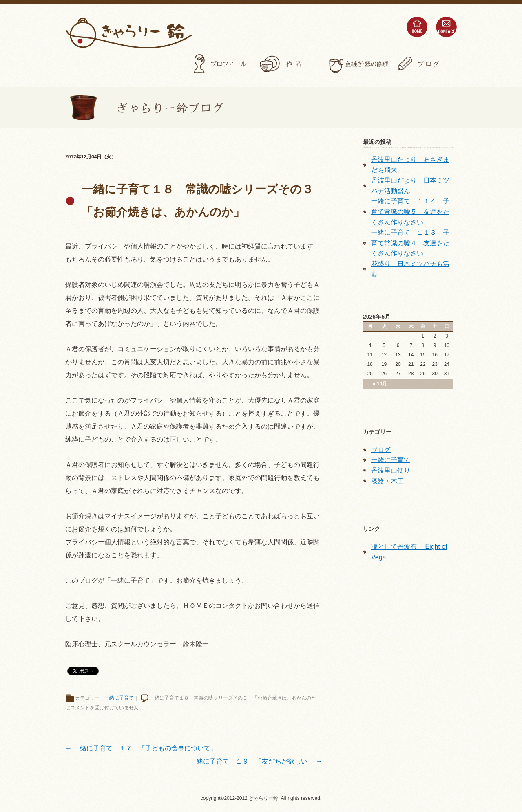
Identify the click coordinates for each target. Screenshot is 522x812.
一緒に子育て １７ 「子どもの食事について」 (141, 748)
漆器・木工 (387, 481)
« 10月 (380, 384)
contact (446, 27)
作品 (290, 64)
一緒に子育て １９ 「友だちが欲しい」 (256, 761)
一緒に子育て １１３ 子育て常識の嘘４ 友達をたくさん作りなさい (410, 243)
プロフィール (221, 64)
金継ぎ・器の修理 (358, 64)
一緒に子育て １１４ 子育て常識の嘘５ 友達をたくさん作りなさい (410, 211)
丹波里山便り (391, 470)
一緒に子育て (119, 698)
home (417, 27)
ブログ (427, 64)
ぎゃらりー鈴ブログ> (145, 107)
